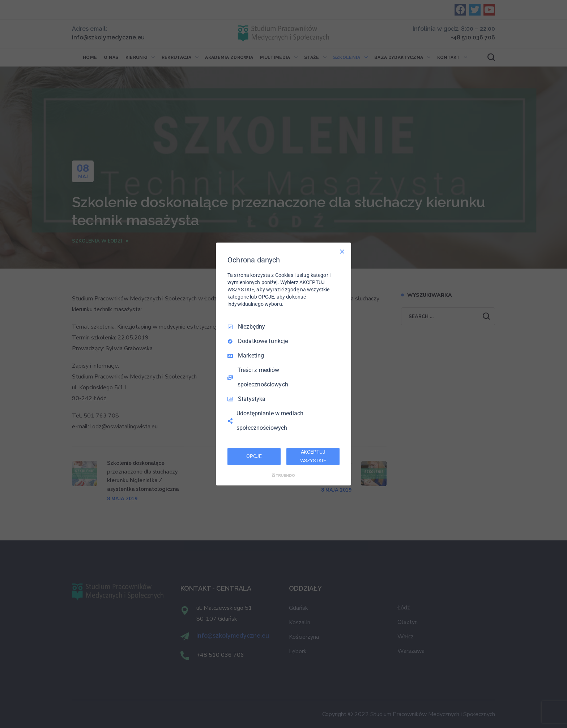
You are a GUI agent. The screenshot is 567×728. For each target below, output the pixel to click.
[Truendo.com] (283, 475)
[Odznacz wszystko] (342, 252)
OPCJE (254, 456)
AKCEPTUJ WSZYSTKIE (313, 456)
